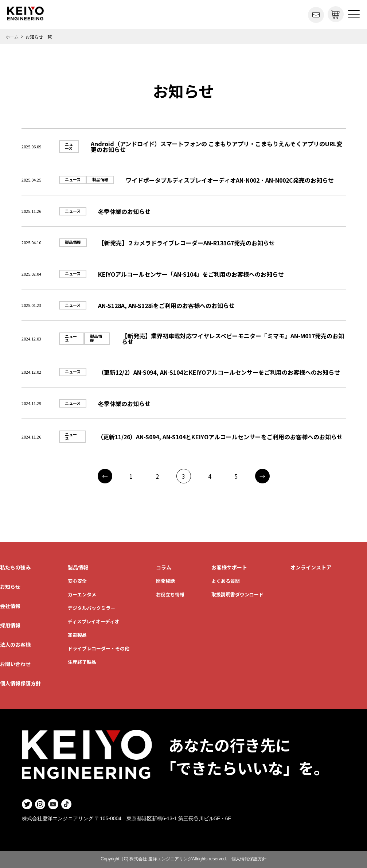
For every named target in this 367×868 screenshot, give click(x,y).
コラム (164, 567)
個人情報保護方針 (20, 683)
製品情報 (78, 567)
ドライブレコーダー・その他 (99, 648)
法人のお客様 (15, 645)
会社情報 (10, 606)
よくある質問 (226, 581)
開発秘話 (165, 581)
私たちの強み (15, 567)
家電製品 (77, 635)
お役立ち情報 (170, 594)
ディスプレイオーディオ (93, 621)
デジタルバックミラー (91, 608)
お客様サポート (229, 567)
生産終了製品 (82, 662)
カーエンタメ (82, 594)
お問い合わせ (15, 664)
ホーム (12, 37)
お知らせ (10, 587)
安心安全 (77, 581)
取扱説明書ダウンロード (237, 594)
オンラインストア (311, 567)
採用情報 (10, 625)
